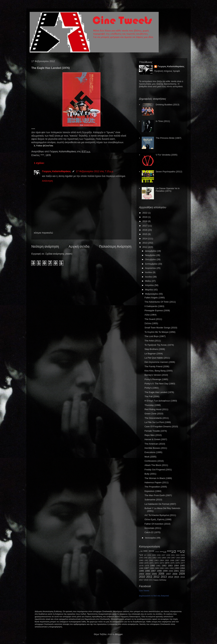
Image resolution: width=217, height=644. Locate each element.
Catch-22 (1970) (152, 532)
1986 (141, 568)
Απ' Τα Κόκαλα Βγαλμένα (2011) (160, 515)
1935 (154, 555)
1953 (159, 558)
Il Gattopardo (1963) (154, 306)
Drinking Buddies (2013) (167, 105)
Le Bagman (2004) (154, 354)
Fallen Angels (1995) (155, 298)
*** (145, 551)
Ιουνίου (149, 277)
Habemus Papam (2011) (156, 482)
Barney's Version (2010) (156, 375)
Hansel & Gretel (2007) (156, 439)
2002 (182, 571)
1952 (154, 558)
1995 (141, 571)
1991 (167, 568)
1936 (159, 555)
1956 (169, 558)
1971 (151, 563)
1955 (164, 558)
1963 (156, 560)
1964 (162, 560)
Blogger (119, 634)
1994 (182, 568)
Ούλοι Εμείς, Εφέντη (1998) (158, 519)
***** (157, 552)
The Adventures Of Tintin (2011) (160, 302)
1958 (178, 558)
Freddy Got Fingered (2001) (158, 470)
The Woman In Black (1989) (158, 478)
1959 (183, 558)
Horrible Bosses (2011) (156, 448)
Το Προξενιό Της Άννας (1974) (159, 345)
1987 (146, 568)
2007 (168, 574)
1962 (151, 560)
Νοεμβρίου (151, 255)
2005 (154, 574)
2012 (145, 247)
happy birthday (160, 580)
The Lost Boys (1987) (155, 336)
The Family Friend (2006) (157, 366)
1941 (173, 555)
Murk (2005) (150, 457)
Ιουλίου (149, 272)
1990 (162, 568)
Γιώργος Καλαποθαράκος (63, 151)
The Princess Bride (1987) (168, 138)
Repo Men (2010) (153, 435)
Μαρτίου (150, 290)
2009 (182, 574)
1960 (141, 560)
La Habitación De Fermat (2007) (160, 504)
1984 (176, 566)
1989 (157, 568)
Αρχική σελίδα (79, 246)
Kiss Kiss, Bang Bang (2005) (158, 371)
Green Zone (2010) (154, 414)
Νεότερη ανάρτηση (45, 246)
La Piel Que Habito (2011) (157, 358)
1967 (177, 560)
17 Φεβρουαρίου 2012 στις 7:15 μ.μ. (95, 171)
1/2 (145, 555)
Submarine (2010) (153, 500)
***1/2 (171, 551)
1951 (150, 558)
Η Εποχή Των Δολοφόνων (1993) (161, 401)
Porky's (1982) (151, 388)
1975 (172, 563)
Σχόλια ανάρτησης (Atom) (59, 254)
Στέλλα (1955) (151, 323)
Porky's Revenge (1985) (156, 379)
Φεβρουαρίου (152, 294)
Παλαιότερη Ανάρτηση (115, 246)
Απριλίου (150, 285)
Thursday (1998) (152, 405)
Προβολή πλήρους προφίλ (167, 71)
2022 (145, 213)
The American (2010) (155, 444)
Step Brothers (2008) (155, 349)
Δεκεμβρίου (151, 251)
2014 (145, 239)
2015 (145, 234)
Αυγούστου (151, 268)
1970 (146, 563)
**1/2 (181, 551)
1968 (183, 560)
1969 (141, 563)
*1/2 (141, 555)
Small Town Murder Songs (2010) (161, 328)
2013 (145, 243)
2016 (145, 230)
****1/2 (163, 552)
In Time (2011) (163, 121)
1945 (183, 555)
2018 (145, 221)
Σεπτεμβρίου (152, 264)
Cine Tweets (144, 591)
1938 (168, 555)
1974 (167, 563)
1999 (165, 571)
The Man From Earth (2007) (158, 495)
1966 (172, 560)
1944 (178, 555)
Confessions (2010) (154, 461)
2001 (176, 571)
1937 (163, 555)
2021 (151, 580)
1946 (141, 558)
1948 (145, 558)
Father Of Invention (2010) (157, 524)
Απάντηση (47, 181)
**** (42, 155)
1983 (170, 566)
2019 (145, 217)
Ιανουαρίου (151, 538)
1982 (164, 566)
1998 (159, 571)
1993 (177, 568)
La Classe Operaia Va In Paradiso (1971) (168, 190)
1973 (162, 563)
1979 (147, 566)
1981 (158, 566)
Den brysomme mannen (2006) (160, 362)
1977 (183, 563)
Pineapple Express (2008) (157, 310)
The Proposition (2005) (156, 487)
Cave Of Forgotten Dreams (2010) (161, 426)
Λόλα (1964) (150, 315)
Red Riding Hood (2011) (156, 409)
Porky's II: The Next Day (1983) (160, 384)
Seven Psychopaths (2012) (169, 172)
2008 (175, 574)
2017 (145, 226)
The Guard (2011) (153, 319)
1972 (156, 563)
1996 (147, 571)
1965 (167, 560)
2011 (149, 577)
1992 (172, 568)
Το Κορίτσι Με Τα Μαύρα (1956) (160, 332)
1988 (152, 568)
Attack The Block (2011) (156, 465)
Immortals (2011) (153, 528)
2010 (142, 577)
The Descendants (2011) (157, 418)
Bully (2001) (150, 474)
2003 (141, 574)
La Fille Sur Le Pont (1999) (158, 422)
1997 (153, 571)
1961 (146, 560)
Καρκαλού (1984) (153, 491)
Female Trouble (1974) (156, 431)
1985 (182, 566)
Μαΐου (148, 281)
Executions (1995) (153, 452)
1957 (173, 558)
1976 (48, 155)
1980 (152, 566)
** (142, 552)
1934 (149, 555)
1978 (141, 566)
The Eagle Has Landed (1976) (159, 392)
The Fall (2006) (152, 396)
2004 (148, 574)
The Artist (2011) (153, 341)
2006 (161, 574)
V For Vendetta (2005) (166, 155)
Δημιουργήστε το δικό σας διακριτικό (154, 596)
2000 (171, 571)
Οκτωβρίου (151, 259)
